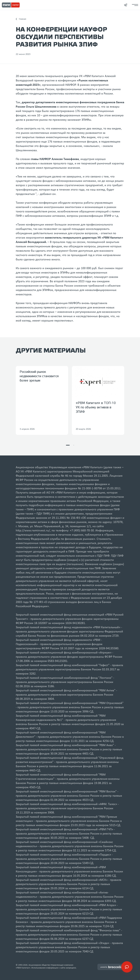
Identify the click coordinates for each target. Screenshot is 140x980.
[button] (68, 445)
